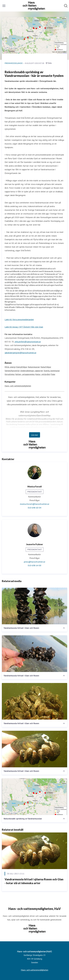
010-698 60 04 (34, 508)
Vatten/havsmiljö (12, 371)
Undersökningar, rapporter (32, 371)
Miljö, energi (10, 367)
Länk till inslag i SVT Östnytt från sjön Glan (24, 327)
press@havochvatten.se (34, 562)
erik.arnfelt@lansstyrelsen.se (28, 342)
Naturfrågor (46, 367)
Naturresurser (34, 367)
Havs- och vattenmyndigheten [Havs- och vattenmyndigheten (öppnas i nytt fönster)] (35, 970)
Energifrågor (22, 367)
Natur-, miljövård (43, 374)
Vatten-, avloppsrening (25, 374)
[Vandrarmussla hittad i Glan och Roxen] (34, 606)
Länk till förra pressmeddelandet (19, 320)
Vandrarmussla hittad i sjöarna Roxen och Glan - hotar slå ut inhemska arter (34, 881)
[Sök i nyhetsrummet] (66, 6)
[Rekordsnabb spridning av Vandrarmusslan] (34, 797)
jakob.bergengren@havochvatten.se (20, 353)
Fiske (53, 374)
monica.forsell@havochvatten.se (35, 504)
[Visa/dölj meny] (4, 6)
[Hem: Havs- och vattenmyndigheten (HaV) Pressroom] (34, 6)
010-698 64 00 (34, 565)
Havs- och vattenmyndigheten (18, 386)
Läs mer (35, 435)
